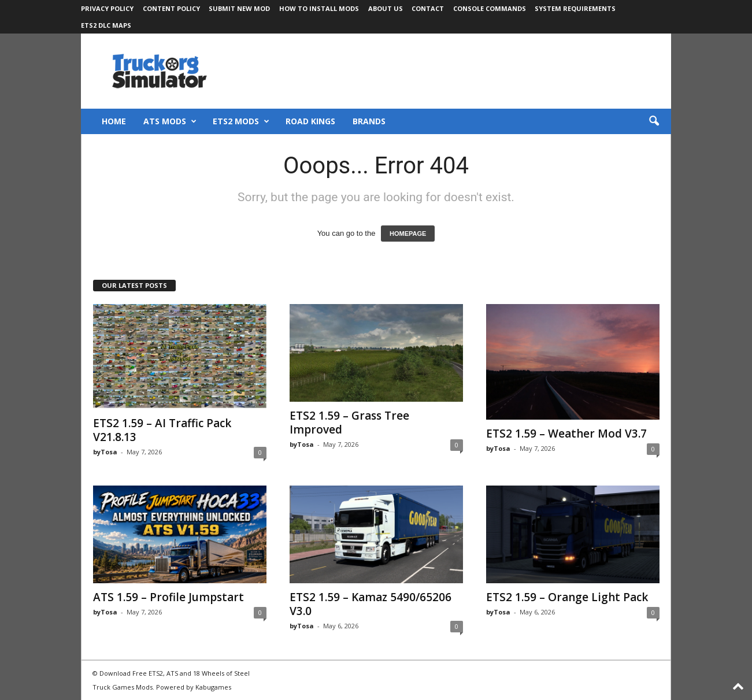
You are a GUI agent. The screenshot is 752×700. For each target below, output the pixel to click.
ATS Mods (170, 121)
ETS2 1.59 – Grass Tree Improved (349, 423)
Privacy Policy (107, 8)
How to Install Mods (319, 8)
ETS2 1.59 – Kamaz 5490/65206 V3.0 (371, 604)
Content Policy (171, 8)
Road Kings (310, 121)
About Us (386, 8)
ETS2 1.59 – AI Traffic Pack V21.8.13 (162, 430)
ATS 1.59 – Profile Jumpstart (168, 597)
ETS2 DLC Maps (106, 25)
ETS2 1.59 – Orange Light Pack (567, 597)
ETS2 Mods (241, 121)
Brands (369, 121)
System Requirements (575, 8)
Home (114, 121)
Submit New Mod (239, 8)
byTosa (105, 452)
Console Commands (490, 8)
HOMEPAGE (408, 234)
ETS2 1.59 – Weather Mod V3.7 (566, 434)
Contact (428, 8)
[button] (654, 121)
